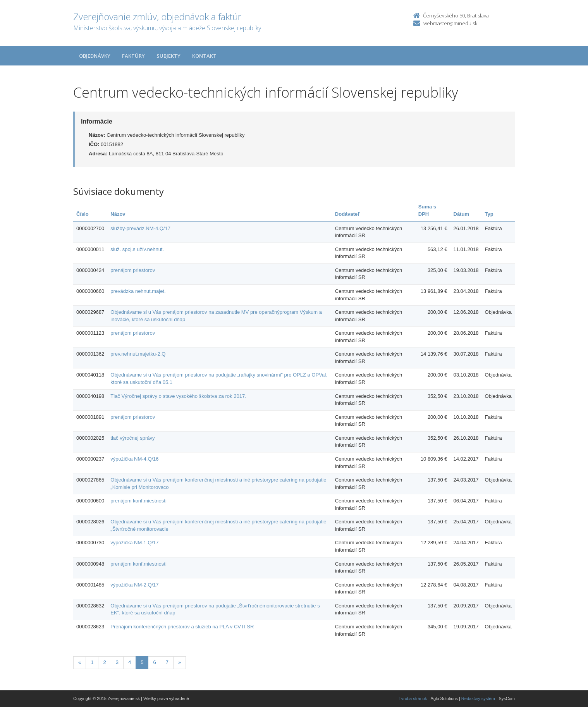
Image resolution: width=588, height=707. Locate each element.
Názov (118, 214)
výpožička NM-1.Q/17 (134, 543)
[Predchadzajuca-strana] (80, 663)
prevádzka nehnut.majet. (138, 291)
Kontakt (204, 56)
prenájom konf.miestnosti (138, 501)
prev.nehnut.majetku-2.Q (138, 354)
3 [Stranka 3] (117, 662)
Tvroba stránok (413, 698)
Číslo (83, 214)
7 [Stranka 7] (167, 662)
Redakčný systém (478, 698)
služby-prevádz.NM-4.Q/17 (140, 228)
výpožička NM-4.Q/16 (134, 459)
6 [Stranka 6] (154, 662)
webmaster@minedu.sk (450, 23)
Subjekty (168, 56)
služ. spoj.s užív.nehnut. (137, 249)
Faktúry (133, 56)
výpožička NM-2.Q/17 (134, 585)
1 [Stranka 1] (92, 662)
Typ (489, 214)
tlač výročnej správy (132, 438)
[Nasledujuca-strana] (180, 663)
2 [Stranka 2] (104, 662)
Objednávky (95, 56)
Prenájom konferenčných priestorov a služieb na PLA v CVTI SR (182, 627)
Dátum (461, 214)
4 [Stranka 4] (130, 662)
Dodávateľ (347, 214)
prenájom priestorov (133, 270)
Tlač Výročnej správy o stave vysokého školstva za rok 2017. (178, 396)
